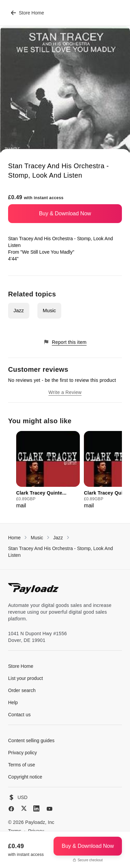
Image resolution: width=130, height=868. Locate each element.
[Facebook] (11, 809)
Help (13, 702)
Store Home (27, 13)
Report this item (65, 342)
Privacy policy (23, 753)
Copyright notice (25, 777)
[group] (48, 470)
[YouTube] (50, 809)
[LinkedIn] (36, 808)
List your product (26, 678)
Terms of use (22, 765)
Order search (22, 690)
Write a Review (65, 392)
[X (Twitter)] (24, 808)
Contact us (19, 715)
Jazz (19, 310)
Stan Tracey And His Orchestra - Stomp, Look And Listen (60, 552)
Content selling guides (31, 740)
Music (49, 310)
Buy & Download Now (65, 213)
